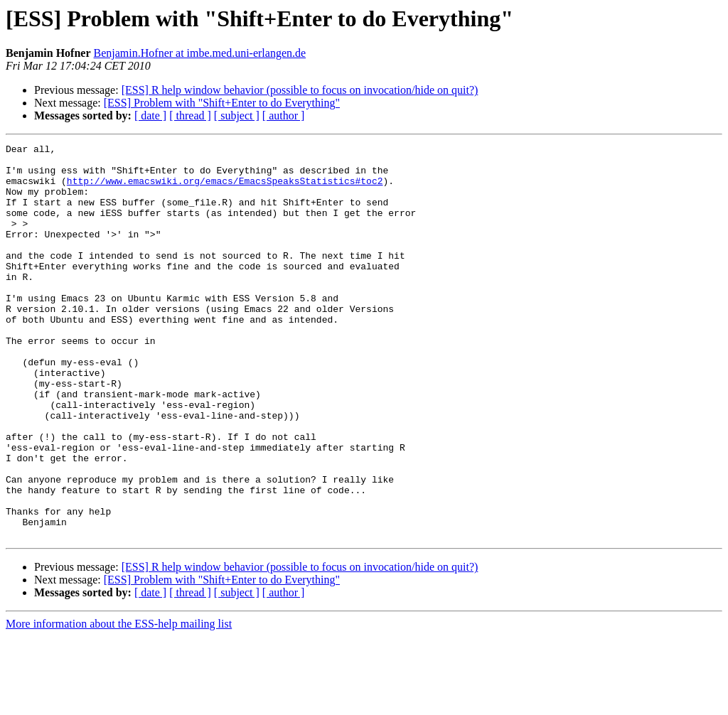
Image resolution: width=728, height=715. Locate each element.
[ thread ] (190, 115)
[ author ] (284, 115)
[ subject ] (237, 115)
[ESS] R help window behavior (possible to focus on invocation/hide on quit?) (300, 90)
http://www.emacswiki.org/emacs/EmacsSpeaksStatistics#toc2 (225, 189)
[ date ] (150, 115)
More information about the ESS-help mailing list (119, 703)
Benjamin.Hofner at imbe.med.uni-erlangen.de (200, 53)
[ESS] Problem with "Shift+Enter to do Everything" (222, 103)
